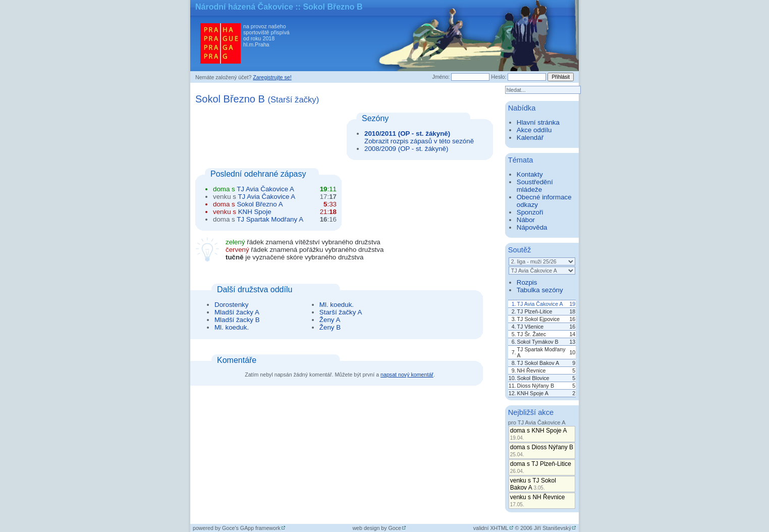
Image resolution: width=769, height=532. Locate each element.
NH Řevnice (532, 370)
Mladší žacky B (237, 320)
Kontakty (530, 174)
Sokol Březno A (260, 204)
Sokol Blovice (533, 378)
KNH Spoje (255, 212)
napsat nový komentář (407, 375)
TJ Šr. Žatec (532, 334)
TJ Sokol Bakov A (538, 363)
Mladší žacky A (237, 312)
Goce (395, 528)
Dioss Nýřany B (536, 386)
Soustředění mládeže (535, 186)
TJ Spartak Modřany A (270, 219)
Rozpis (527, 282)
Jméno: (441, 77)
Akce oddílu (534, 130)
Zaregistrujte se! (272, 77)
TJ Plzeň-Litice (535, 311)
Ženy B (330, 327)
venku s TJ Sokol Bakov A (533, 484)
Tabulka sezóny (540, 290)
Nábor (526, 220)
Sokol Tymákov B (538, 342)
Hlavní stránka (538, 122)
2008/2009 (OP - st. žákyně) (406, 149)
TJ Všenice (531, 327)
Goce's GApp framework (251, 528)
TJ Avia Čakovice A (265, 189)
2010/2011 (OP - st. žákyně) (407, 134)
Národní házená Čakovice (244, 7)
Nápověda (532, 227)
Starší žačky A (341, 312)
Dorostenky (231, 305)
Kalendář (530, 138)
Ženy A (330, 320)
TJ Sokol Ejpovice (539, 319)
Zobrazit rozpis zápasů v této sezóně (419, 141)
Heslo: (499, 77)
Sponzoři (530, 212)
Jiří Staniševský (553, 528)
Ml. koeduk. (232, 327)
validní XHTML (491, 528)
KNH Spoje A (533, 393)
